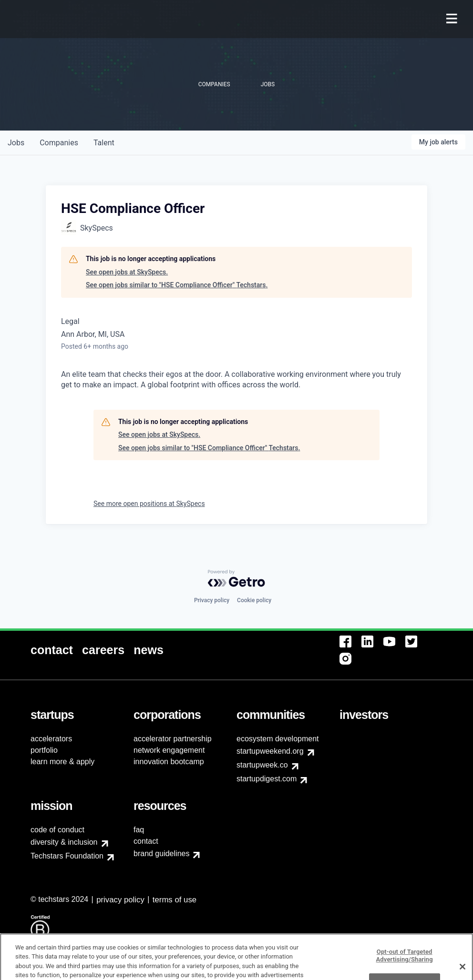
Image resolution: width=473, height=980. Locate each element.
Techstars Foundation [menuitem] (67, 856)
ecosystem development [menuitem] (278, 739)
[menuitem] (453, 19)
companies (59, 143)
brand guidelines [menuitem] (161, 854)
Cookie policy (254, 600)
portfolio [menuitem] (44, 750)
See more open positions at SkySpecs (149, 504)
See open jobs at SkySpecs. (127, 272)
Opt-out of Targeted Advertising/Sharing (405, 966)
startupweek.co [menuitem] (262, 765)
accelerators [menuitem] (51, 739)
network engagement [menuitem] (169, 750)
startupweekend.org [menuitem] (270, 751)
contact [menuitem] (146, 841)
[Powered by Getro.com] (236, 578)
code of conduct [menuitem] (57, 830)
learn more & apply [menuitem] (62, 762)
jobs (16, 143)
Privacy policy (212, 600)
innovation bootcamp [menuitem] (169, 762)
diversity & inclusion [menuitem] (64, 842)
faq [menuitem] (139, 830)
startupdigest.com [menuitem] (267, 779)
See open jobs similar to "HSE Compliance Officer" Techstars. (177, 285)
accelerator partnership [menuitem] (173, 739)
